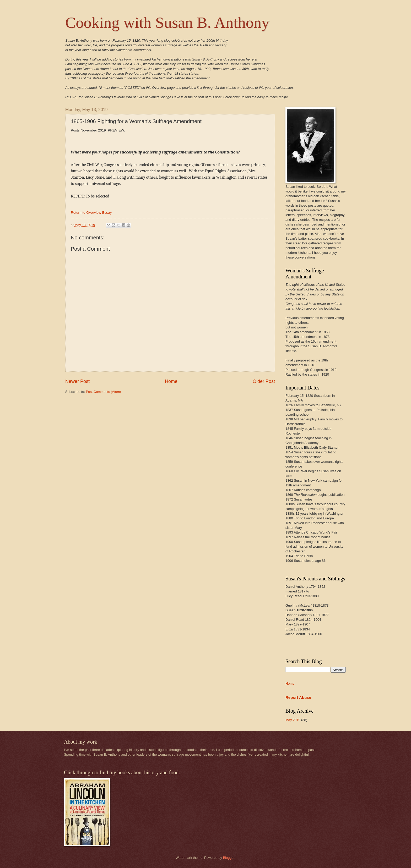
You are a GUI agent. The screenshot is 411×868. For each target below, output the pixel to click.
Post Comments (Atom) (104, 392)
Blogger (229, 858)
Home (171, 381)
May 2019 (293, 720)
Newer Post (77, 381)
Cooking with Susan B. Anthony (167, 23)
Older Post (264, 381)
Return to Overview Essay (91, 213)
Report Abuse (298, 697)
